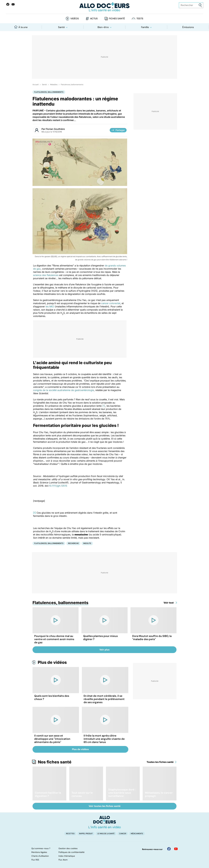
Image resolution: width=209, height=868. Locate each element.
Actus (94, 19)
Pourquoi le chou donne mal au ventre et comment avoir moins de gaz (54, 639)
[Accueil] (105, 822)
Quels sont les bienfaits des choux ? (52, 697)
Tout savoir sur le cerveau (82, 794)
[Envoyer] (200, 5)
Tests (140, 19)
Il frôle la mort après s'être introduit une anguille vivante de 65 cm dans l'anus (104, 739)
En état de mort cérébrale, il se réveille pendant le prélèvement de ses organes (104, 699)
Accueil (36, 85)
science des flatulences (46, 275)
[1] (104, 406)
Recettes (70, 834)
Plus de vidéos (52, 662)
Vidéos (75, 19)
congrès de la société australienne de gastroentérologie (63, 390)
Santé (61, 27)
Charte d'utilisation (40, 856)
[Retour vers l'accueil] (105, 7)
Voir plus (105, 650)
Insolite (87, 543)
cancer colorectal (111, 303)
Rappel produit (86, 834)
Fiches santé (117, 19)
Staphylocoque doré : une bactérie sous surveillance (122, 793)
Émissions (188, 27)
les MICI (50, 306)
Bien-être (103, 27)
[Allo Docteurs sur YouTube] (13, 4)
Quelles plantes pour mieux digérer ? (101, 638)
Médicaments (137, 834)
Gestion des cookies (68, 848)
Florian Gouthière (55, 129)
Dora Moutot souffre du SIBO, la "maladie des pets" (152, 638)
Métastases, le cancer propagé (159, 794)
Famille (145, 27)
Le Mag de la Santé (106, 834)
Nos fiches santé (55, 762)
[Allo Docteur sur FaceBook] (8, 4)
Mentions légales (39, 852)
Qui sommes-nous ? (41, 848)
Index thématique (67, 856)
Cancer (123, 834)
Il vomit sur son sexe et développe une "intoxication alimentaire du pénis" (52, 739)
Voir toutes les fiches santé (105, 806)
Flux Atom (63, 860)
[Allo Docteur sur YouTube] (176, 849)
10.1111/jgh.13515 (58, 486)
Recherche (73, 543)
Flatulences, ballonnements (72, 85)
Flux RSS (35, 860)
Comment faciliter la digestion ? (48, 794)
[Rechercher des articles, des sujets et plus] (191, 5)
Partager (118, 130)
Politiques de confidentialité (71, 852)
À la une (21, 27)
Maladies (54, 85)
